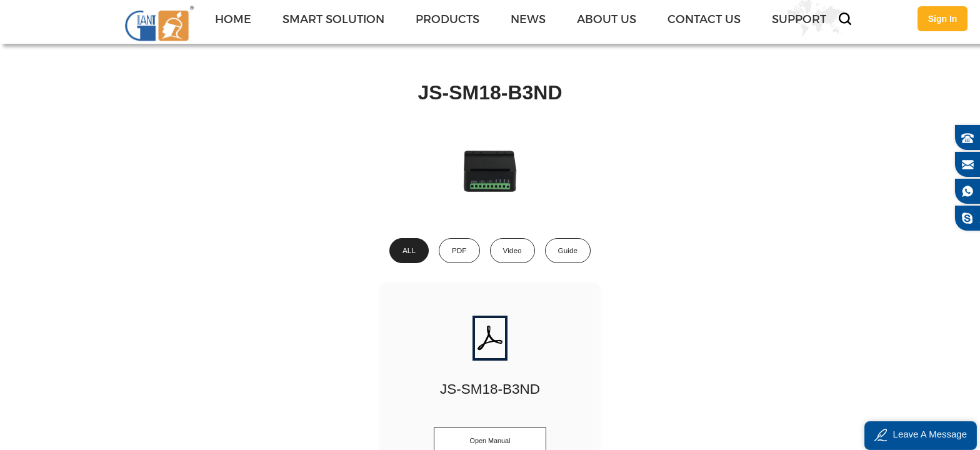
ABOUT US (607, 18)
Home (233, 18)
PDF (459, 251)
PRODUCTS (447, 18)
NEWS (528, 18)
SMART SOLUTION (333, 18)
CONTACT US (704, 18)
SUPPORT (799, 18)
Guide (568, 251)
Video (512, 251)
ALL (409, 251)
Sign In (943, 19)
